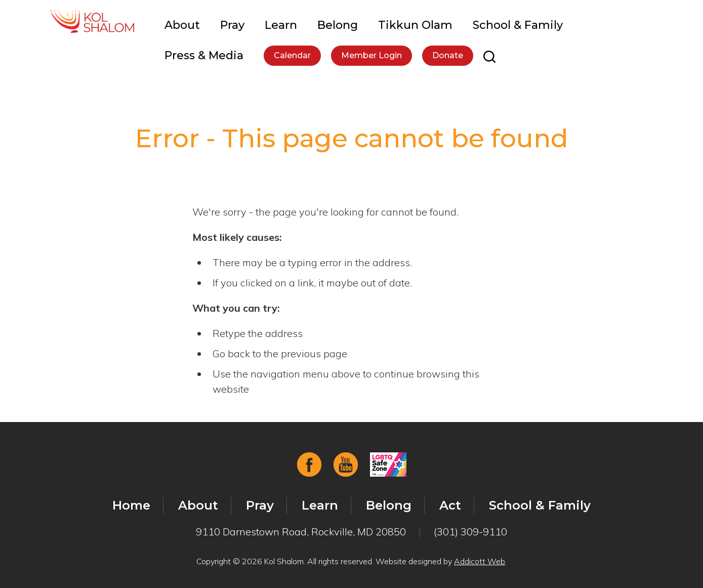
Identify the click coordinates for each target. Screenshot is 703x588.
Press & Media (204, 55)
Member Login (371, 55)
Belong (338, 25)
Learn (281, 25)
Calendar (292, 55)
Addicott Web (480, 561)
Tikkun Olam (415, 25)
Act (450, 505)
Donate (448, 55)
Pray (232, 25)
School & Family (518, 25)
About (182, 25)
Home (131, 505)
